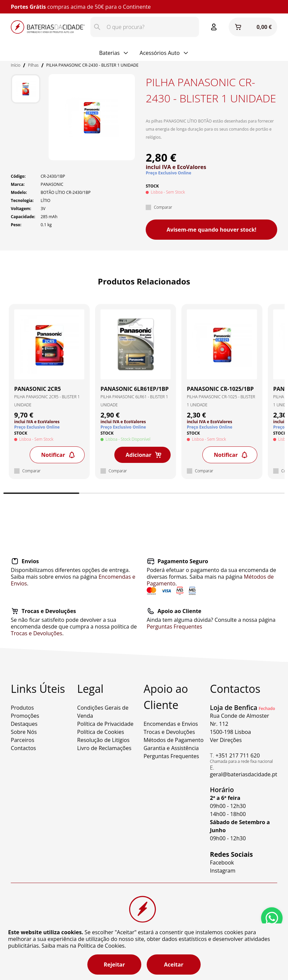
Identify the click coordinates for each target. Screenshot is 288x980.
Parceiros (23, 740)
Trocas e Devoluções (36, 633)
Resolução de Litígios (103, 740)
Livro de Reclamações (104, 748)
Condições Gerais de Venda (103, 712)
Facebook (222, 863)
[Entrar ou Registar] (214, 27)
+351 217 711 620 (238, 755)
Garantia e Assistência (171, 748)
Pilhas (33, 65)
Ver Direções (226, 740)
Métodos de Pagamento (174, 740)
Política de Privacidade (105, 724)
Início (16, 65)
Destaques (24, 724)
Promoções (25, 716)
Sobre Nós (24, 732)
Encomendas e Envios (171, 724)
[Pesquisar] (97, 27)
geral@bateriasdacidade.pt (244, 774)
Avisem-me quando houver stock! (211, 230)
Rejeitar (114, 965)
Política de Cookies (101, 732)
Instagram (223, 871)
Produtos (22, 708)
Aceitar (174, 965)
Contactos (23, 748)
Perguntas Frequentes (174, 627)
